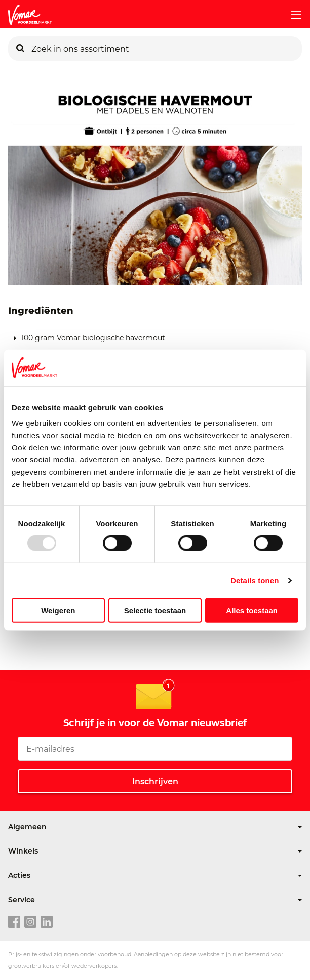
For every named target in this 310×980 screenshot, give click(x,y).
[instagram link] (30, 922)
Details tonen (255, 580)
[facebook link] (14, 922)
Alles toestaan (252, 610)
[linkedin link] (47, 922)
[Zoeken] (20, 49)
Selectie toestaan (155, 610)
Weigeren (58, 610)
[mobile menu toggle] (292, 15)
